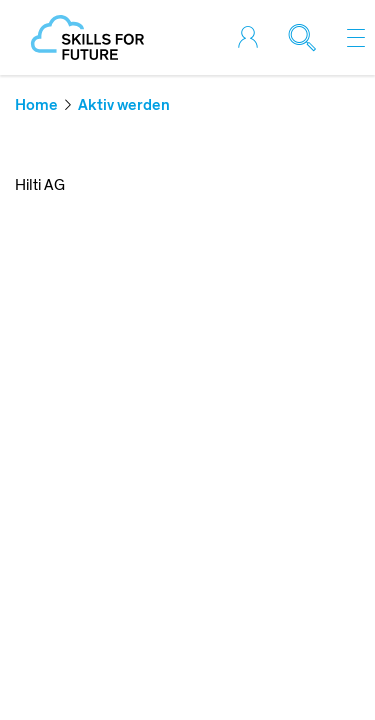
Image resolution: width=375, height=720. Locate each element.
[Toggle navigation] (356, 38)
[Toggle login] (256, 37)
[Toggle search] (310, 37)
